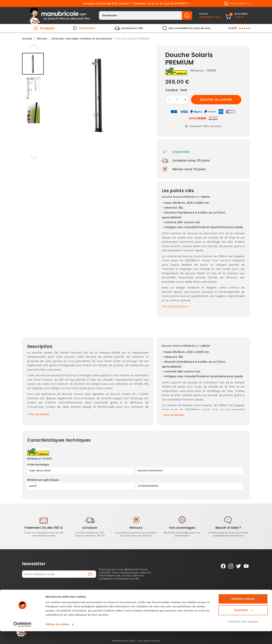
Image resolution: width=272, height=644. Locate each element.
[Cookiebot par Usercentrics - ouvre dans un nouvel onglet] (22, 637)
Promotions (87, 28)
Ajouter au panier (216, 99)
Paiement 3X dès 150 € (44, 528)
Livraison (90, 528)
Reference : (198, 71)
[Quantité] (177, 100)
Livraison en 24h (132, 28)
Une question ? (236, 3)
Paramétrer (243, 623)
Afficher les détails (57, 637)
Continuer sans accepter (243, 634)
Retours (136, 528)
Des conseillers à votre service (190, 28)
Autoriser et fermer (243, 612)
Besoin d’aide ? (228, 528)
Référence (34, 459)
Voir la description (177, 307)
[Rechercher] (140, 15)
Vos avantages (182, 528)
